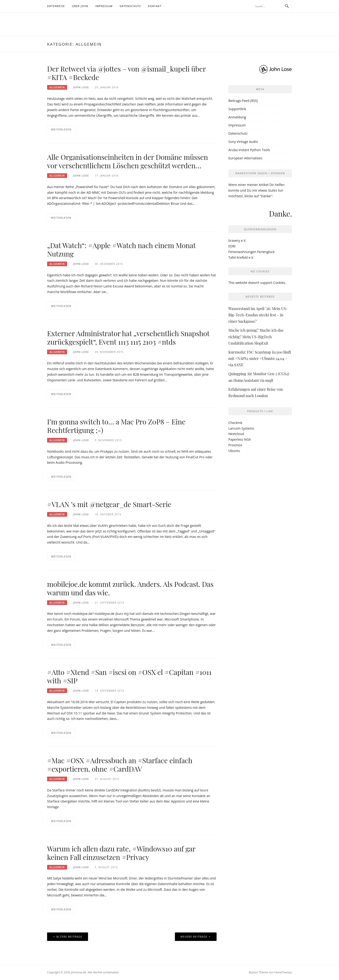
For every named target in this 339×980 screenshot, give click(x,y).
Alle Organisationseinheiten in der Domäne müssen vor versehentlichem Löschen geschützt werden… (127, 161)
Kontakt (155, 6)
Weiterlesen (61, 129)
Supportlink (237, 109)
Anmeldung (237, 117)
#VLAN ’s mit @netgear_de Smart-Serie (109, 504)
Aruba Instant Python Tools (249, 150)
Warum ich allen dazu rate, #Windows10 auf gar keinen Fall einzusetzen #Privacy (121, 853)
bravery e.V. (237, 240)
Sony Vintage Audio (243, 142)
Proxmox (235, 445)
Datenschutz (130, 6)
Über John (80, 6)
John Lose (81, 87)
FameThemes (283, 972)
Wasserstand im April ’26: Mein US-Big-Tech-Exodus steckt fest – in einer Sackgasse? (258, 315)
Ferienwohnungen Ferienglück (252, 252)
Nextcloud (236, 434)
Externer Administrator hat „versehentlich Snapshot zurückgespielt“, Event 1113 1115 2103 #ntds (128, 338)
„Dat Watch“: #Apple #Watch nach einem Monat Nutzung (121, 250)
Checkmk (235, 423)
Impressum (104, 6)
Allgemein (57, 87)
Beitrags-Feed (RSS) (243, 101)
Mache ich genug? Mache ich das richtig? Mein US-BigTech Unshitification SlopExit (256, 337)
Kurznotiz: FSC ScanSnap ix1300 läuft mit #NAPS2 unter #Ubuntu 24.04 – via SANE (260, 358)
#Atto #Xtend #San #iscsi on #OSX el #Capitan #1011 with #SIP (129, 676)
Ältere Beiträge (69, 937)
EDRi (232, 246)
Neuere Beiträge (194, 937)
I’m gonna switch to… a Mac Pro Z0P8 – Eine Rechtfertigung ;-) (116, 426)
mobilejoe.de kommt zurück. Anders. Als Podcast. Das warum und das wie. (130, 588)
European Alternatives (245, 158)
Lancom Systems (241, 428)
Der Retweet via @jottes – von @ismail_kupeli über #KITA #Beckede (126, 73)
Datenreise (56, 6)
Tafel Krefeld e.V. (241, 257)
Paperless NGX (240, 439)
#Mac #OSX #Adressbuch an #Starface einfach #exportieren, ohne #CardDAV (120, 765)
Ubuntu (234, 451)
